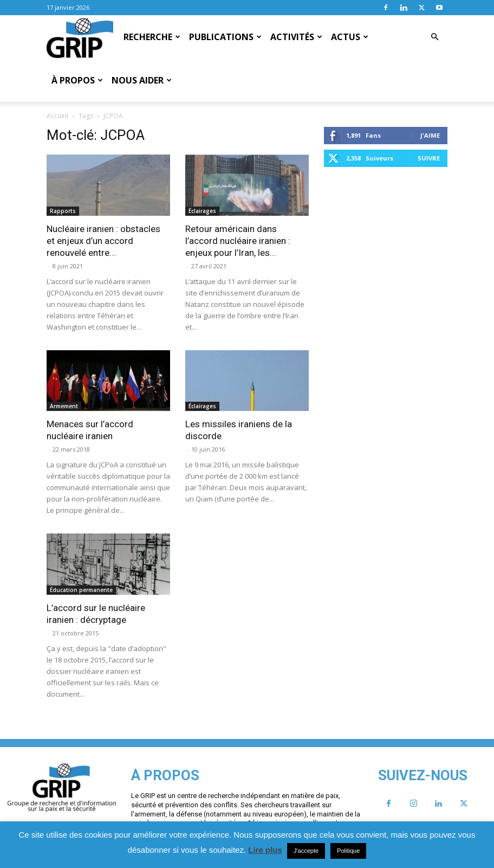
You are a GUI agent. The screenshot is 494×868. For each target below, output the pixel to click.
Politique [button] (348, 851)
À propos (77, 80)
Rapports (63, 211)
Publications (225, 37)
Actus (350, 37)
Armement (64, 406)
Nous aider (142, 80)
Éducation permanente (81, 590)
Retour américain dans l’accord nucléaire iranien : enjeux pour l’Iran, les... (238, 241)
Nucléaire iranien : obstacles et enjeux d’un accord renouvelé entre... (103, 241)
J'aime (430, 135)
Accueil (57, 116)
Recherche (152, 37)
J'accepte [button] (306, 851)
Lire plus (265, 850)
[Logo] (80, 37)
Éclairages (202, 211)
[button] (434, 37)
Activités (296, 37)
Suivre (429, 158)
